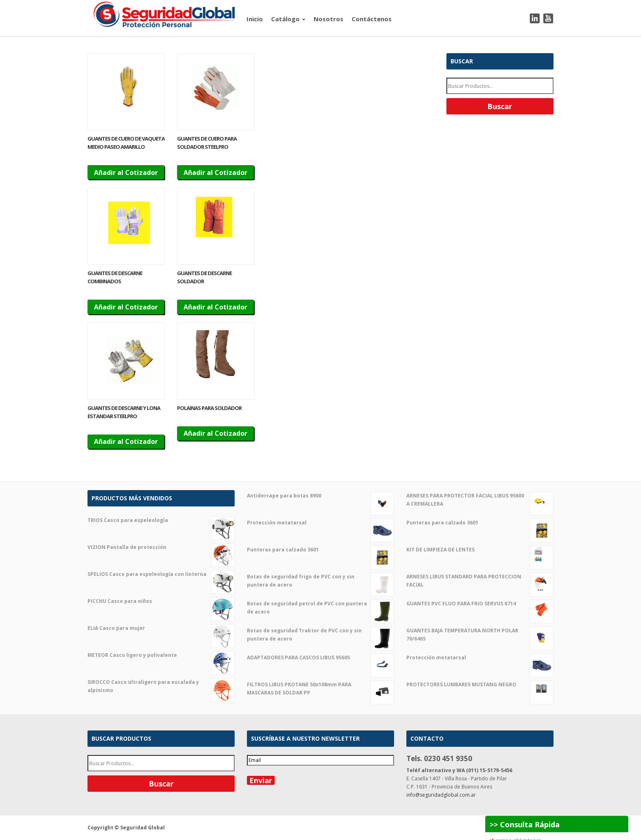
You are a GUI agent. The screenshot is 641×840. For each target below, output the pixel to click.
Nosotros (328, 19)
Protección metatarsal (320, 523)
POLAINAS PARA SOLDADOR (209, 408)
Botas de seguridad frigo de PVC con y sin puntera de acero (320, 581)
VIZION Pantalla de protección (161, 547)
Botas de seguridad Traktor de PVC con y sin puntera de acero (320, 635)
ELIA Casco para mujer (161, 628)
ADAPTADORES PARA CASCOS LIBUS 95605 (320, 658)
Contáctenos (372, 19)
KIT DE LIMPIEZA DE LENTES (480, 550)
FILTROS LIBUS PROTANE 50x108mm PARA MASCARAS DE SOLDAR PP (320, 689)
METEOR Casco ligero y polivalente (161, 655)
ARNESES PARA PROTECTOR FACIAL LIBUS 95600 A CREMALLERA (480, 500)
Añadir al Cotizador (126, 172)
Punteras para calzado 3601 (320, 550)
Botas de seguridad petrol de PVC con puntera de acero (320, 608)
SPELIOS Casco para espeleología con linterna (161, 574)
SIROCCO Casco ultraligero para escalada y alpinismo (161, 686)
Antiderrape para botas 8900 (320, 496)
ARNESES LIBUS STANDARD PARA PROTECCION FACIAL (480, 581)
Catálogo (288, 19)
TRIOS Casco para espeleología (161, 520)
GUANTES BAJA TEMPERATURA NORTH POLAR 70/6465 (480, 635)
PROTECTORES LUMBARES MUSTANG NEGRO (480, 685)
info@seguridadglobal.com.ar (441, 795)
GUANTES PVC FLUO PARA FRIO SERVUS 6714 (480, 604)
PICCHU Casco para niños (161, 601)
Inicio (255, 19)
